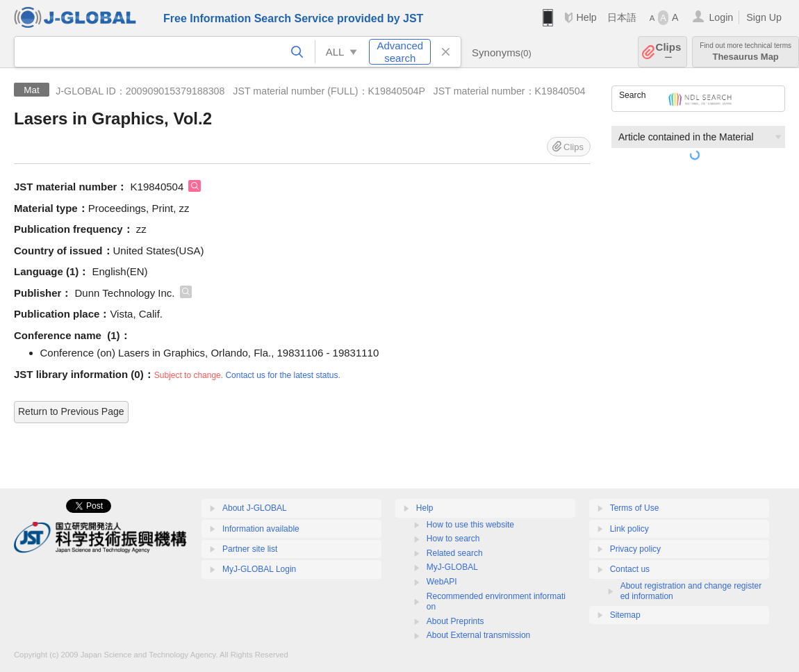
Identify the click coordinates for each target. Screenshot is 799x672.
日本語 (622, 17)
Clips (669, 52)
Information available (261, 529)
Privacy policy (635, 549)
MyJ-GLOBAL (452, 567)
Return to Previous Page (71, 411)
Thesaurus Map (746, 52)
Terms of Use (635, 508)
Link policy (629, 529)
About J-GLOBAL (255, 508)
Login (721, 17)
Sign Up (764, 17)
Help (586, 17)
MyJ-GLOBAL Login (259, 569)
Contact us (630, 569)
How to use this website (470, 525)
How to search (453, 539)
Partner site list (250, 549)
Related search (455, 553)
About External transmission (478, 635)
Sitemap (625, 615)
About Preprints (455, 621)
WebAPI (442, 582)
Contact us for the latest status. (282, 375)
